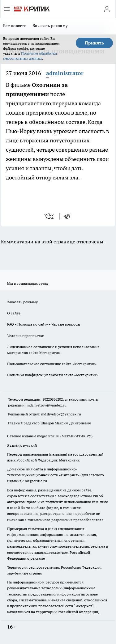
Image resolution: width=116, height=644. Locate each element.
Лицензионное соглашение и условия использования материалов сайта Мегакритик (53, 350)
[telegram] (69, 216)
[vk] (50, 216)
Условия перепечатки (26, 336)
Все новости (15, 26)
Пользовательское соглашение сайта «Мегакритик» (52, 364)
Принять (94, 43)
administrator (65, 73)
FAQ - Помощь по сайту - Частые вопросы (44, 324)
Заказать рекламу (50, 26)
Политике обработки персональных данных (30, 56)
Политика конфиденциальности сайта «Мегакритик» (53, 375)
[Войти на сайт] (107, 9)
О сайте (14, 313)
